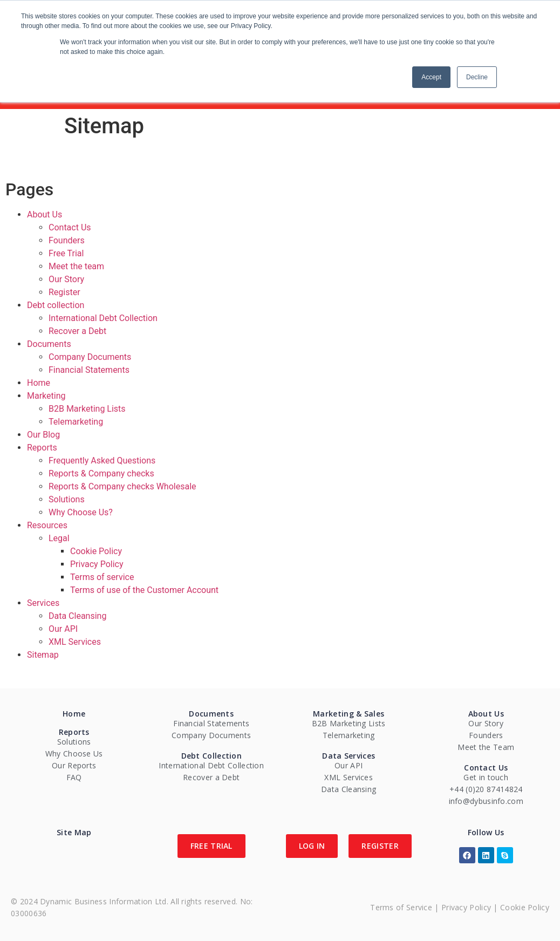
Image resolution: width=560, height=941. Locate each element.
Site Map (74, 832)
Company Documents (90, 357)
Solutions (67, 499)
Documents (49, 344)
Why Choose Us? (81, 512)
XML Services (75, 642)
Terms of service (102, 577)
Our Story (66, 279)
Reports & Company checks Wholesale (122, 486)
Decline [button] (477, 77)
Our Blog (43, 435)
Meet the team (76, 266)
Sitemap (43, 655)
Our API (63, 629)
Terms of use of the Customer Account (144, 590)
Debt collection (56, 305)
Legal (59, 538)
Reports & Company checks (101, 473)
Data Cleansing (77, 616)
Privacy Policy (97, 564)
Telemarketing (76, 422)
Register (64, 292)
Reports (42, 448)
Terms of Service (401, 907)
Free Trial (66, 253)
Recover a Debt (77, 331)
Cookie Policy (96, 551)
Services (43, 603)
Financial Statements (89, 370)
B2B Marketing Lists (87, 409)
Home (39, 383)
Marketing (46, 396)
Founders (67, 240)
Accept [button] (431, 77)
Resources (47, 525)
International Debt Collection (103, 318)
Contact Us (70, 227)
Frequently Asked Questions (102, 461)
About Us (45, 214)
